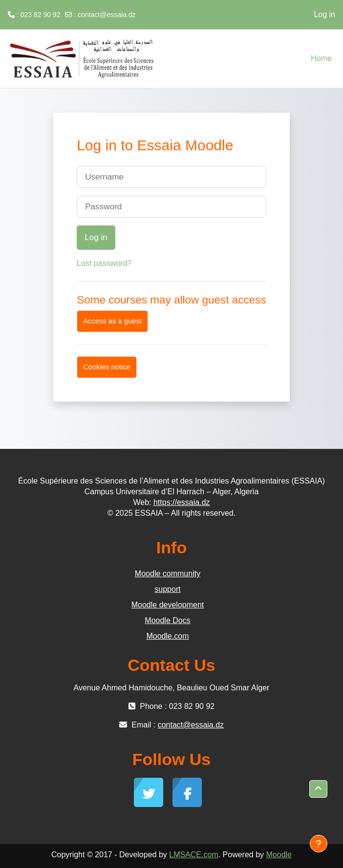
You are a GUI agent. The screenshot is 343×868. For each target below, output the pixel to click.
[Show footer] (319, 844)
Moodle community (168, 574)
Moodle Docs (167, 620)
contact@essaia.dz (107, 15)
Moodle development (168, 605)
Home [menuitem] (321, 58)
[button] (318, 789)
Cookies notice (107, 367)
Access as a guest (112, 321)
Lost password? (104, 263)
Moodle (279, 855)
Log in (324, 14)
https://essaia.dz (182, 502)
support (167, 589)
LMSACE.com (193, 855)
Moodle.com (167, 636)
